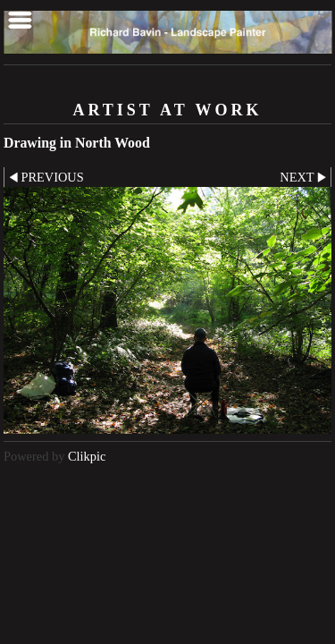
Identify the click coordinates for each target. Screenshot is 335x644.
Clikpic (87, 456)
